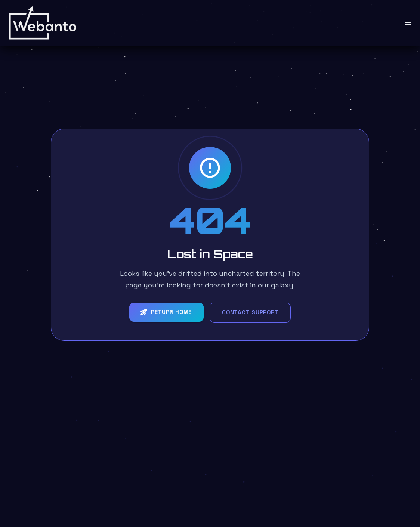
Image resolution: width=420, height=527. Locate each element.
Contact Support (250, 312)
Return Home (166, 312)
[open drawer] (408, 23)
